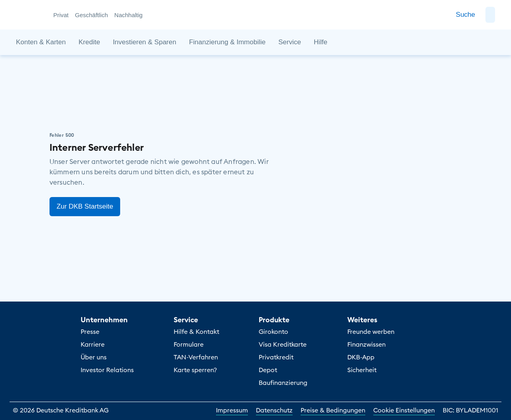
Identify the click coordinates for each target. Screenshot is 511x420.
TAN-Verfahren (196, 357)
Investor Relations (107, 370)
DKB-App (361, 357)
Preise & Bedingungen (333, 410)
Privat (61, 15)
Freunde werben (371, 331)
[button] (490, 15)
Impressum (232, 410)
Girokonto (273, 331)
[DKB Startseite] (30, 15)
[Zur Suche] (465, 15)
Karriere (93, 344)
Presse (90, 331)
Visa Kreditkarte (283, 344)
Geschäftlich (92, 15)
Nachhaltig (128, 15)
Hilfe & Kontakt (196, 331)
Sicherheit (362, 370)
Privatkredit (276, 357)
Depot (268, 370)
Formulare (189, 344)
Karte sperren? (195, 370)
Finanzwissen (366, 344)
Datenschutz (274, 410)
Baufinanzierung (283, 383)
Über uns (94, 357)
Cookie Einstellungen (404, 410)
